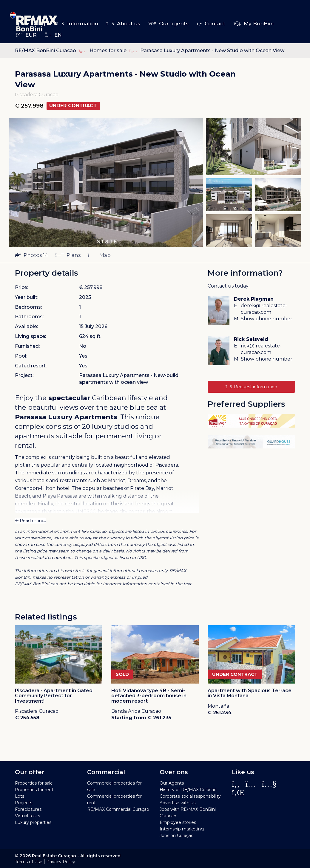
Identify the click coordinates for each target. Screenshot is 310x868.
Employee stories (178, 822)
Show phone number (267, 319)
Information (77, 24)
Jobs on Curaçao (177, 836)
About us (123, 24)
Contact (211, 24)
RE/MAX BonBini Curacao (46, 51)
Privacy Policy (61, 862)
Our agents (169, 24)
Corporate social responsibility (190, 796)
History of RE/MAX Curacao (188, 790)
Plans (68, 255)
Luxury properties (33, 822)
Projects (24, 803)
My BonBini (254, 24)
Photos (32, 255)
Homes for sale (109, 51)
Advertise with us (178, 803)
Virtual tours (27, 816)
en (53, 35)
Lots (20, 796)
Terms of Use (29, 862)
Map (99, 255)
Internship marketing (182, 829)
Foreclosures (28, 809)
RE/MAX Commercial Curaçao (118, 809)
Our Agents (172, 783)
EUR (26, 35)
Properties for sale (34, 783)
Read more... (30, 521)
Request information (251, 387)
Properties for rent (34, 790)
